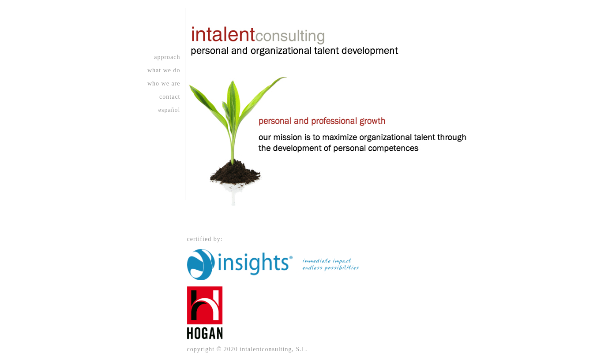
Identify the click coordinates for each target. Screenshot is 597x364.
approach (167, 57)
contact (170, 97)
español (169, 110)
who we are (164, 84)
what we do (164, 70)
